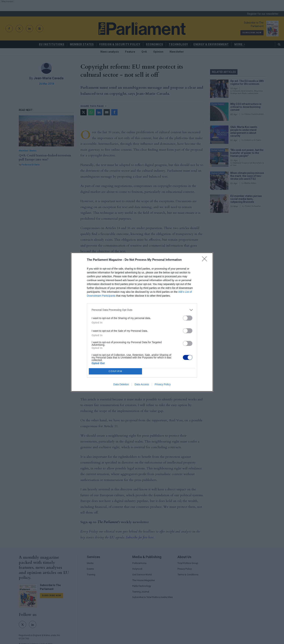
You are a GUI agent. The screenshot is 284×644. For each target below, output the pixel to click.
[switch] (188, 318)
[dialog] (142, 322)
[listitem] (142, 310)
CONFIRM (115, 371)
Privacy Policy (163, 384)
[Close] (206, 260)
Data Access (142, 384)
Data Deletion (121, 384)
